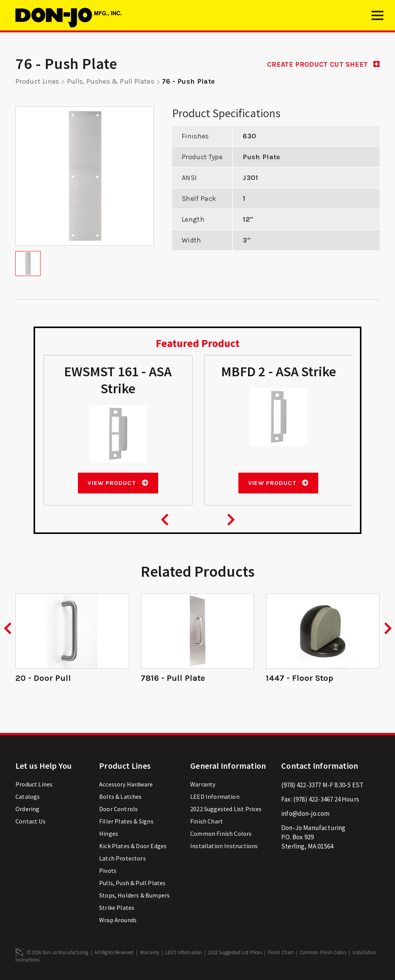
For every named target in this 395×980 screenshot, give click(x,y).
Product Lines (37, 81)
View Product (118, 482)
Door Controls (118, 808)
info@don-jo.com (306, 813)
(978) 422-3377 (301, 784)
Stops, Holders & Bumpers (134, 894)
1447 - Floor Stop (300, 678)
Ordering (27, 808)
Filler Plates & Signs (126, 820)
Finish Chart (207, 820)
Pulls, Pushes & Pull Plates (111, 81)
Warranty (203, 783)
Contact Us (30, 820)
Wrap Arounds (118, 919)
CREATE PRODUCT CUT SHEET (322, 64)
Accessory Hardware (126, 783)
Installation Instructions (224, 845)
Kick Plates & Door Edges (133, 845)
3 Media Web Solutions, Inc (19, 951)
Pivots (108, 870)
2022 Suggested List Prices (226, 808)
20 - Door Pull (43, 678)
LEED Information (215, 796)
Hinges (109, 833)
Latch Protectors (122, 857)
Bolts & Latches (121, 796)
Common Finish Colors (221, 833)
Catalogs (28, 796)
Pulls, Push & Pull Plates (132, 882)
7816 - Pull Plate (173, 678)
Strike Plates (117, 907)
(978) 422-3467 (313, 798)
